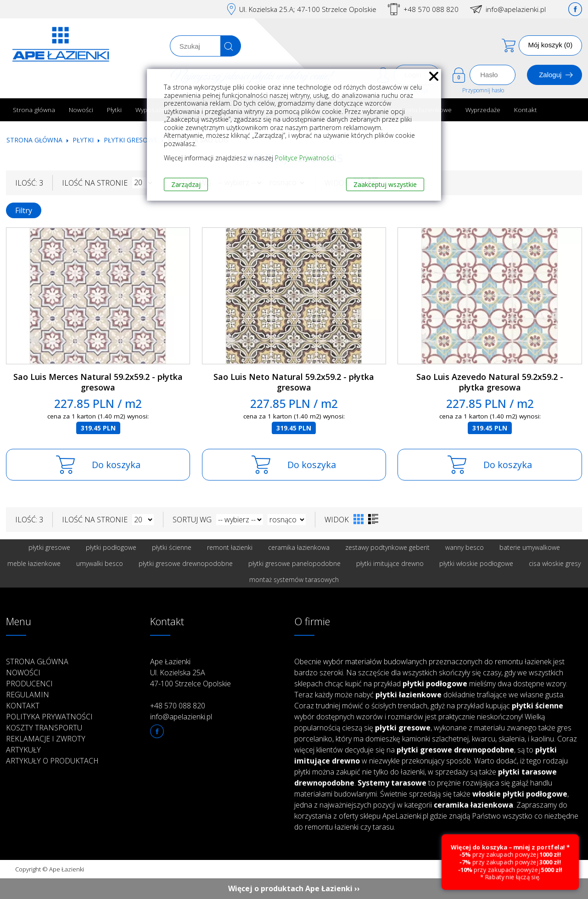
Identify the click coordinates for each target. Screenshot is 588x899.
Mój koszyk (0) (551, 45)
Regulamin (28, 695)
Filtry (24, 210)
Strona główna (34, 110)
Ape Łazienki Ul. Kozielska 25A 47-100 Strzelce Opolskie (190, 673)
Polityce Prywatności (305, 158)
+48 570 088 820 (431, 9)
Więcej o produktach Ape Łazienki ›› (294, 888)
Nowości (81, 110)
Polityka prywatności (49, 717)
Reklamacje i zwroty (46, 739)
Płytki (114, 110)
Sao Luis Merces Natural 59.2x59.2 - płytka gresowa (98, 382)
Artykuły (23, 750)
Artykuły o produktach (52, 761)
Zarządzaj (186, 184)
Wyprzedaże (483, 110)
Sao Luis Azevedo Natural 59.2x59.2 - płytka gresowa (490, 382)
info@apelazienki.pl (516, 9)
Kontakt (526, 110)
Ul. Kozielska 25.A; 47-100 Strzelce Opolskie (308, 9)
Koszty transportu (44, 728)
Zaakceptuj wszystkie (385, 184)
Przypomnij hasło (483, 90)
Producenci (29, 684)
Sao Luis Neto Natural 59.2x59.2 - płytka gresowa (294, 382)
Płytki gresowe (131, 140)
